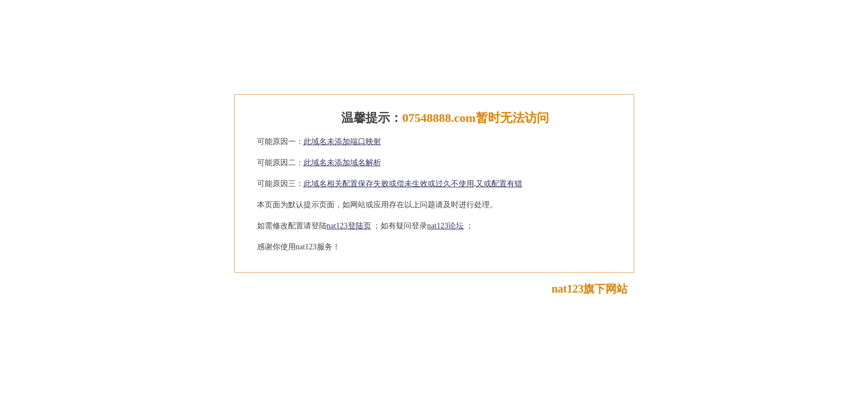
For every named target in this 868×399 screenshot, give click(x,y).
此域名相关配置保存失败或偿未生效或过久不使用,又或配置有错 (413, 184)
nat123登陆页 (349, 226)
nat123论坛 (445, 226)
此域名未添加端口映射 (342, 142)
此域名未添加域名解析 (342, 163)
